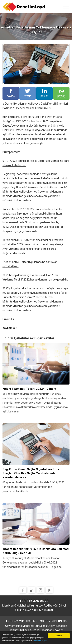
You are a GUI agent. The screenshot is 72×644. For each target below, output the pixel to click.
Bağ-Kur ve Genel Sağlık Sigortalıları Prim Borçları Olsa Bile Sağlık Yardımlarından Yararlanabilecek (31, 473)
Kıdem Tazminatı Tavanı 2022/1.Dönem (29, 389)
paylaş (11, 93)
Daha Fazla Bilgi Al (40, 641)
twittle (27, 93)
